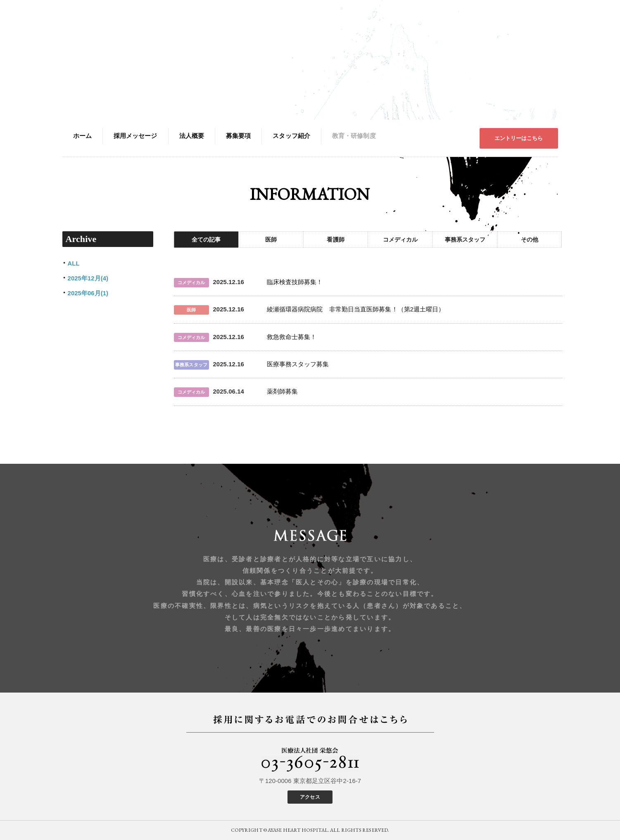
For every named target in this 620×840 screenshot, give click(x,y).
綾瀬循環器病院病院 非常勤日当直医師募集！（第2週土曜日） (356, 309)
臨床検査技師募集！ (295, 282)
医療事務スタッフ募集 (298, 364)
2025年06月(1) (88, 293)
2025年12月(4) (88, 278)
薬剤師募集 (283, 392)
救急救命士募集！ (292, 337)
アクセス (310, 797)
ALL (74, 263)
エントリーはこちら (519, 138)
